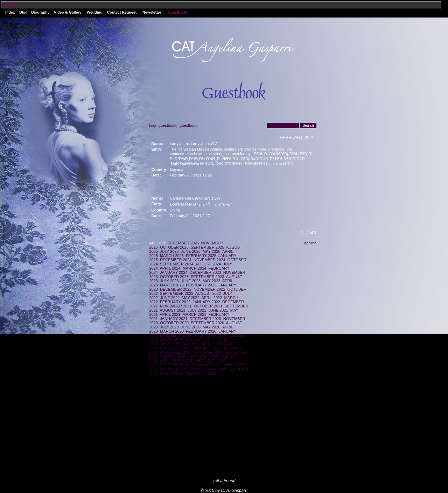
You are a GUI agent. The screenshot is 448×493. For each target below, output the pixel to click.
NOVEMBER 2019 (209, 335)
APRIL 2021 (170, 314)
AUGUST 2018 (173, 356)
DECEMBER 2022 (176, 289)
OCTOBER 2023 (174, 277)
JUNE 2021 (218, 310)
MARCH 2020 (172, 331)
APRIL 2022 (212, 298)
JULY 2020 (169, 327)
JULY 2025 (169, 251)
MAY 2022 (191, 298)
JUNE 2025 (191, 251)
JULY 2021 (197, 310)
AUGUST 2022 (208, 293)
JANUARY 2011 (209, 365)
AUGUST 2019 (208, 340)
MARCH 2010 (172, 373)
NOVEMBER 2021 (176, 306)
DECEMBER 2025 (183, 243)
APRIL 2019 (212, 344)
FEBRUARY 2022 (175, 302)
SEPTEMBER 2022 (177, 293)
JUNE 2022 (170, 298)
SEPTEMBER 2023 (207, 277)
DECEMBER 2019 (176, 335)
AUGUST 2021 (173, 310)
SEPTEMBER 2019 (177, 340)
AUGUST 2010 (203, 369)
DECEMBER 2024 (176, 260)
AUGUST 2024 (208, 264)
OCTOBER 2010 (174, 369)
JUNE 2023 (191, 281)
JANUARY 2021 (174, 319)
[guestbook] (188, 125)
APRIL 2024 (170, 268)
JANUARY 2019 (206, 348)
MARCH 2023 (172, 285)
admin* (310, 243)
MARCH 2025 (172, 256)
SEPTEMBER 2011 (177, 365)
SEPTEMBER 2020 (207, 323)
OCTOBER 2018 (208, 352)
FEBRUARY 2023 (201, 285)
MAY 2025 (211, 251)
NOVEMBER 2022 (209, 289)
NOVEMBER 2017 (198, 361)
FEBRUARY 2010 (201, 373)
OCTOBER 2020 (174, 323)
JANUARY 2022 (206, 302)
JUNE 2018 (218, 356)
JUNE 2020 (191, 327)
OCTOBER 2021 (208, 306)
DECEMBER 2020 (205, 319)
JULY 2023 (169, 281)
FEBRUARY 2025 (201, 256)
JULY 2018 (197, 356)
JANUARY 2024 (174, 272)
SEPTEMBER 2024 (177, 264)
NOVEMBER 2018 (176, 352)
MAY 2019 (191, 344)
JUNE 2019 (170, 344)
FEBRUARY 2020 (201, 331)
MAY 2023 (211, 281)
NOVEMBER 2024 (209, 260)
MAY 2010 (227, 369)
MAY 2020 (211, 327)
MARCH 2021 (195, 314)
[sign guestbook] (163, 125)
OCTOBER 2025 (174, 247)
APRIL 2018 (170, 361)
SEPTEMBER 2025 (207, 247)
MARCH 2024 (195, 268)
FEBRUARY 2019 (175, 348)
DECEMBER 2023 (205, 272)
